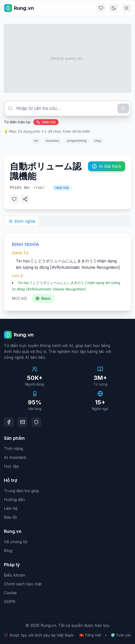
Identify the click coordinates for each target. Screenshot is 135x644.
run (36, 141)
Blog (8, 551)
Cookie (10, 593)
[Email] (23, 422)
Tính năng (13, 449)
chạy (98, 141)
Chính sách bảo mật (23, 584)
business (53, 141)
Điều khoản (15, 575)
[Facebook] (9, 422)
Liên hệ (11, 508)
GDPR (10, 602)
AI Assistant (15, 457)
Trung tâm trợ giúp (21, 491)
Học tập (11, 466)
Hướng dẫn (14, 500)
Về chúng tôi (16, 542)
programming (77, 141)
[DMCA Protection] (36, 422)
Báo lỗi (10, 517)
